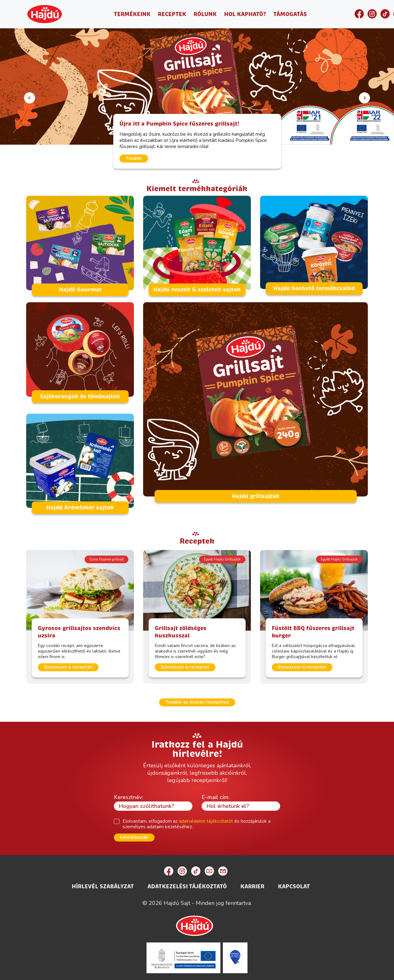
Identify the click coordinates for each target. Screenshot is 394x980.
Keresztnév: (129, 794)
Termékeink (132, 14)
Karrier (252, 883)
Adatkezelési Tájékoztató (187, 883)
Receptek (172, 14)
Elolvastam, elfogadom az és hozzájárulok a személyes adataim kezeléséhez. (197, 821)
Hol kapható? (245, 14)
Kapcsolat (294, 883)
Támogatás (290, 14)
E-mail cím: (216, 794)
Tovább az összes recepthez (197, 699)
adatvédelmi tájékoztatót (206, 818)
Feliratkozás (134, 834)
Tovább (134, 158)
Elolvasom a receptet (68, 664)
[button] (30, 98)
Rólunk (205, 14)
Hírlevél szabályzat (103, 883)
